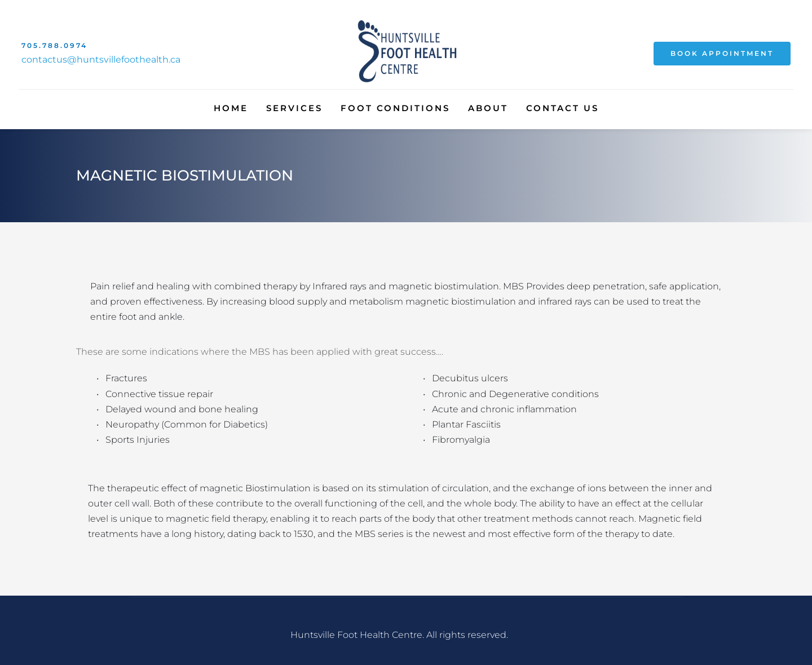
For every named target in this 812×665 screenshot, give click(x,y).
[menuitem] (231, 108)
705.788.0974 (54, 45)
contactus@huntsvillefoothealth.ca (101, 60)
